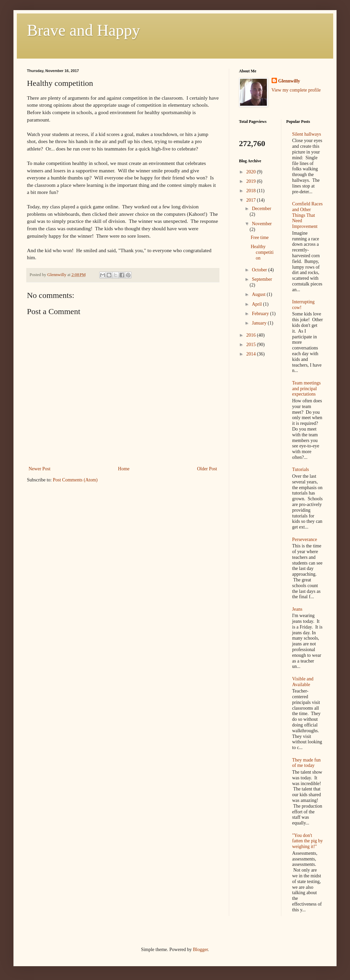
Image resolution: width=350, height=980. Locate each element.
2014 (252, 354)
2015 (252, 345)
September (262, 279)
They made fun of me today (306, 763)
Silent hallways (307, 134)
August (259, 294)
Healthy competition (262, 252)
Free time (260, 238)
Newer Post (40, 469)
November (262, 224)
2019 (252, 181)
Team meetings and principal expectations (306, 389)
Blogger (200, 950)
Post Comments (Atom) (75, 480)
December (261, 209)
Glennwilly (289, 81)
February (261, 314)
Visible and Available (303, 682)
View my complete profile (296, 90)
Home (124, 469)
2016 (252, 335)
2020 (252, 172)
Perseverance (305, 539)
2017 (252, 200)
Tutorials (301, 469)
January (260, 323)
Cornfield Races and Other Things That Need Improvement (307, 215)
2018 (252, 191)
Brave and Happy (83, 30)
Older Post (207, 469)
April (257, 304)
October (260, 270)
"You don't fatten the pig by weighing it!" (307, 841)
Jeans (297, 609)
